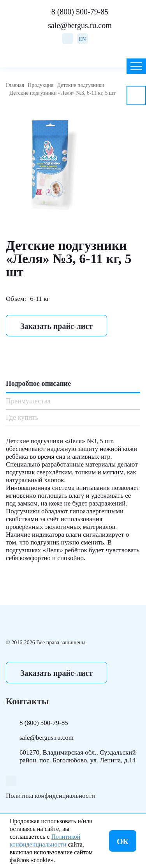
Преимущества (28, 401)
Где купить (22, 417)
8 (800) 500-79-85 (80, 12)
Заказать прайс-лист (56, 326)
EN (82, 39)
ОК (123, 841)
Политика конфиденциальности (50, 796)
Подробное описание (38, 384)
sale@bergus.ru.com (80, 25)
